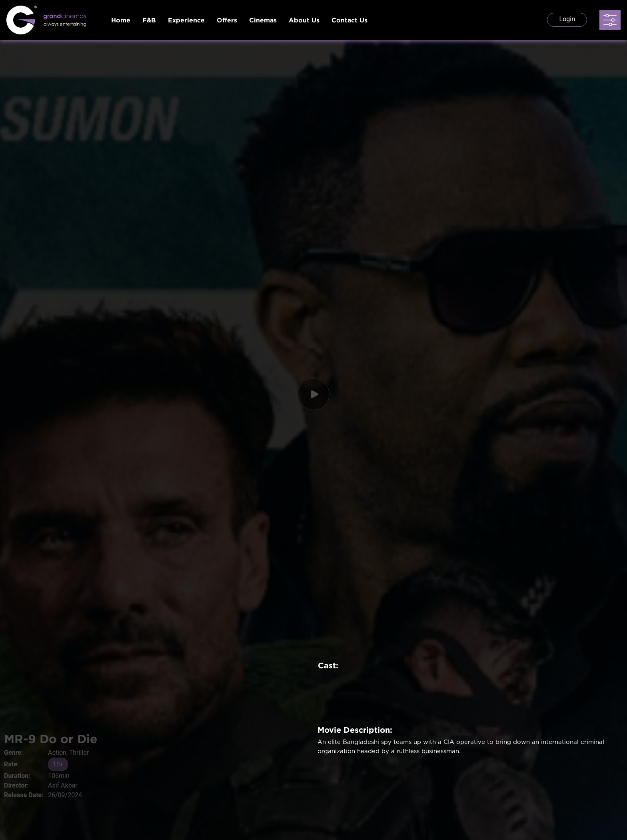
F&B (149, 20)
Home (121, 20)
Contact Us (349, 20)
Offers (227, 20)
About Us (304, 20)
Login (567, 19)
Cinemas (263, 20)
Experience (186, 20)
